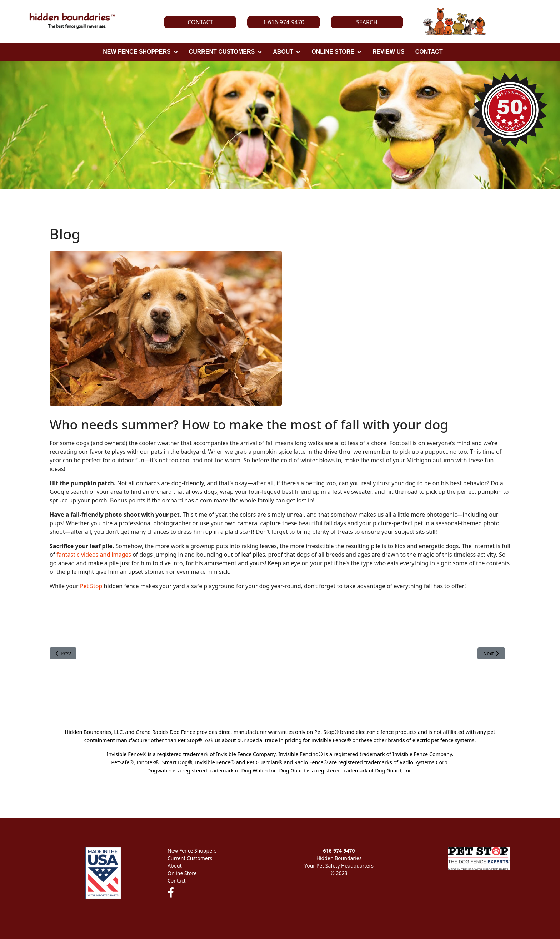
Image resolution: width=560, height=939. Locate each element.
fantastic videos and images (94, 555)
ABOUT (283, 52)
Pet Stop (91, 586)
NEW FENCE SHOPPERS (137, 52)
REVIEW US (389, 52)
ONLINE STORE (333, 52)
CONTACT (429, 52)
